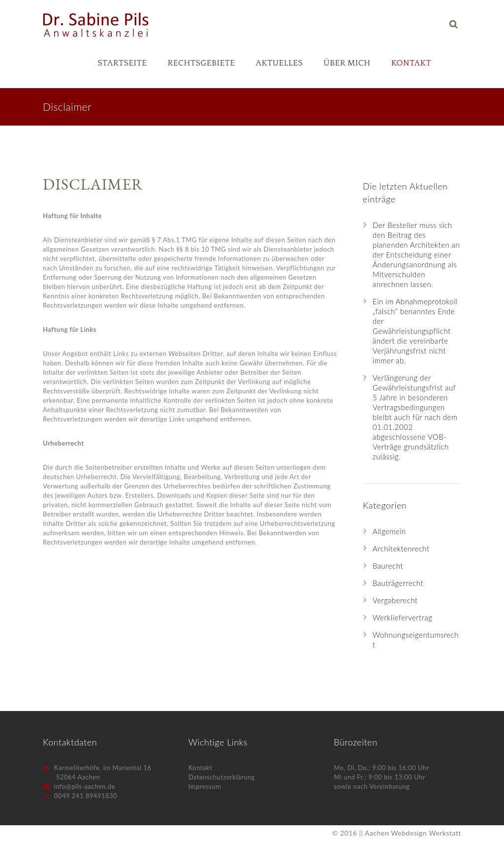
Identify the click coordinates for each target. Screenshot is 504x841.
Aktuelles (280, 63)
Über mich (347, 63)
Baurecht (388, 566)
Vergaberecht (395, 600)
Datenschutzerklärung (222, 777)
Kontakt (411, 63)
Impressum (205, 786)
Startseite (122, 63)
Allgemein (389, 531)
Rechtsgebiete (201, 63)
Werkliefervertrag (402, 617)
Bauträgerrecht (398, 583)
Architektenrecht (401, 549)
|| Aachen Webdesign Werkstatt (410, 833)
